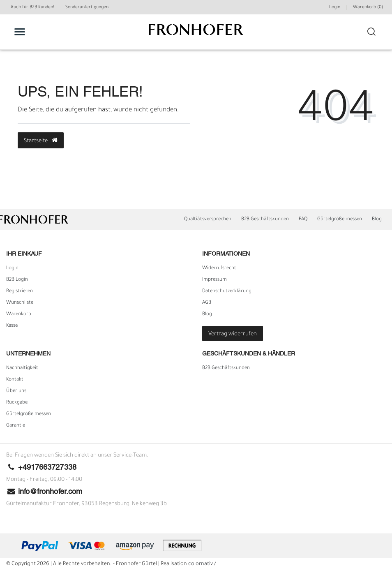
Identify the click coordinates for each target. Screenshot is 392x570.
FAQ (303, 219)
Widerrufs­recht (219, 268)
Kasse (12, 326)
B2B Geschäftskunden (265, 219)
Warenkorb (19, 314)
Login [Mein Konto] (335, 7)
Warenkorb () (368, 7)
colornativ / (202, 564)
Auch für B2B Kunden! (32, 7)
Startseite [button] (41, 141)
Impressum (214, 280)
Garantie (16, 426)
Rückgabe (17, 403)
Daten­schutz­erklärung (227, 291)
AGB (207, 303)
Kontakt (15, 380)
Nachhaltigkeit (22, 368)
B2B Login (17, 280)
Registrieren (20, 291)
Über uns (16, 391)
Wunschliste (20, 303)
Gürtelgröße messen (340, 219)
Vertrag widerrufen (233, 334)
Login (12, 268)
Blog (377, 219)
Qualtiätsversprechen (208, 219)
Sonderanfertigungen (87, 7)
